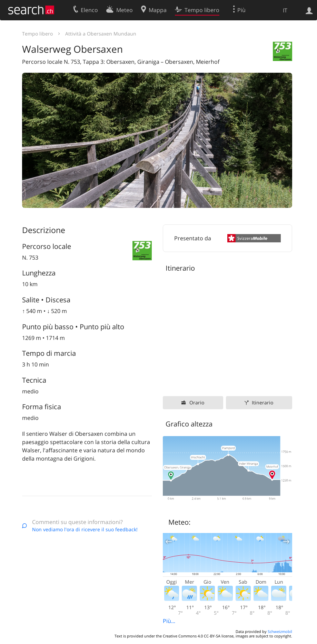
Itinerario (262, 402)
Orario (197, 402)
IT (285, 10)
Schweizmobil (280, 631)
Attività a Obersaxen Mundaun (101, 34)
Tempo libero (37, 34)
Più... (169, 621)
